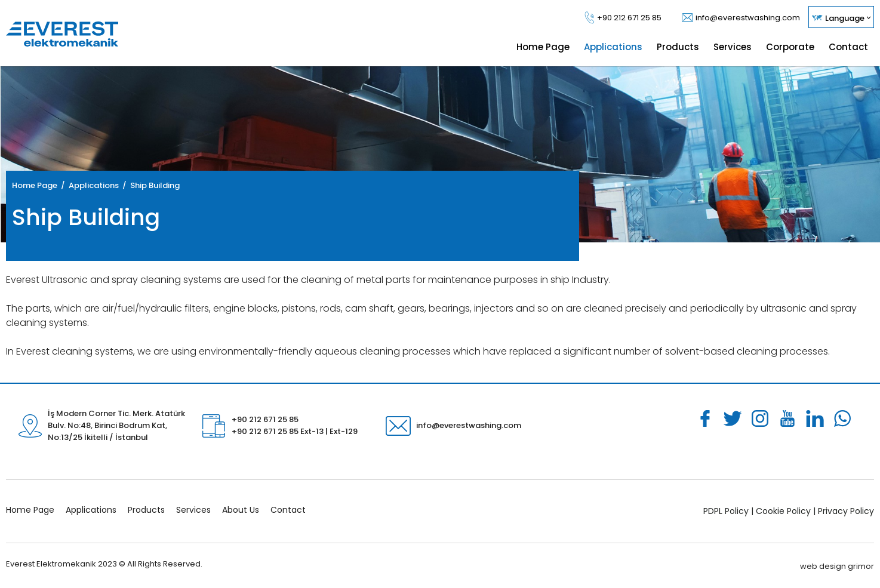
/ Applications (88, 185)
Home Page (35, 185)
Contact (288, 510)
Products (146, 510)
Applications (91, 510)
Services (193, 510)
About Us (241, 510)
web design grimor (837, 566)
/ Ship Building (149, 185)
